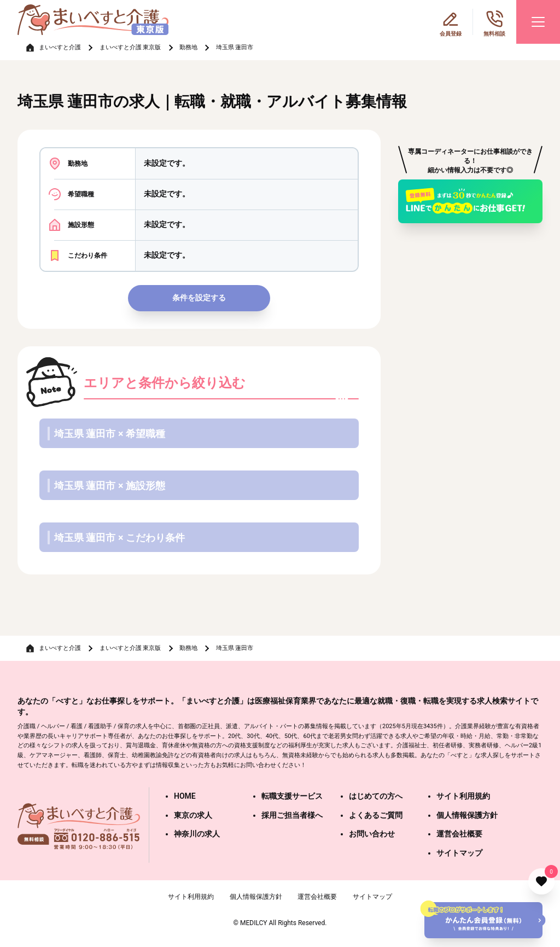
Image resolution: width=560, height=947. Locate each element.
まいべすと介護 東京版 (130, 47)
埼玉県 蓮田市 (235, 47)
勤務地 (188, 47)
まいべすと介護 (60, 47)
